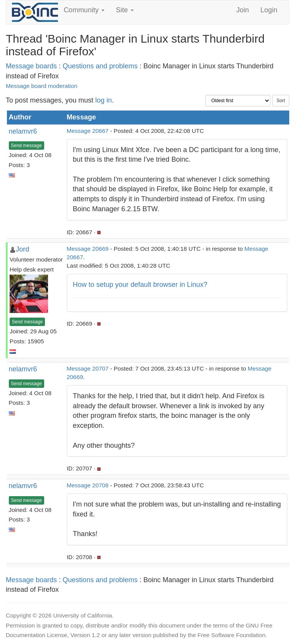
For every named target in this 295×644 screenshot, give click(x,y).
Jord (22, 249)
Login (269, 10)
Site (125, 10)
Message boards (31, 66)
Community (84, 10)
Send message (27, 146)
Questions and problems (100, 66)
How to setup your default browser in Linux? (140, 285)
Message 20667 (88, 131)
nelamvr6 (23, 131)
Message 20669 (88, 249)
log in (104, 100)
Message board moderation (41, 86)
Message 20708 (88, 485)
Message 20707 (88, 368)
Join (243, 10)
